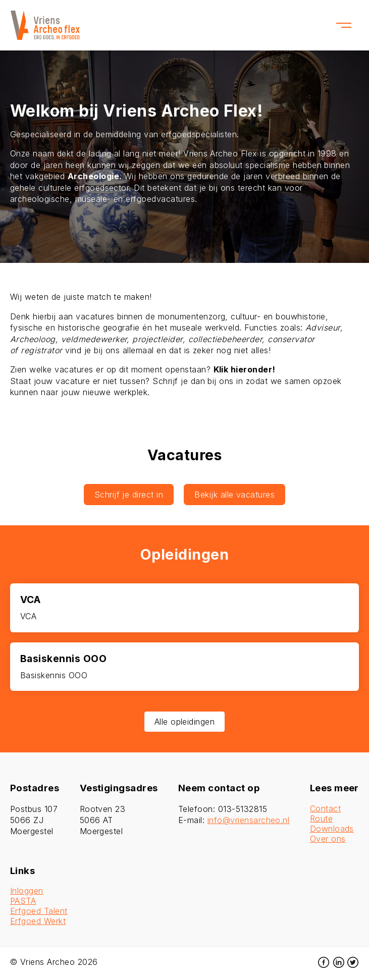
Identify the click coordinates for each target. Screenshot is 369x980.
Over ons (328, 839)
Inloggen (27, 891)
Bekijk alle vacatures (234, 495)
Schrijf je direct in (129, 495)
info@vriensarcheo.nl (249, 820)
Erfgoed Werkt (38, 921)
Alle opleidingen (185, 722)
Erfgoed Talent (39, 911)
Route (321, 819)
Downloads (332, 829)
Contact (325, 808)
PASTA (23, 901)
